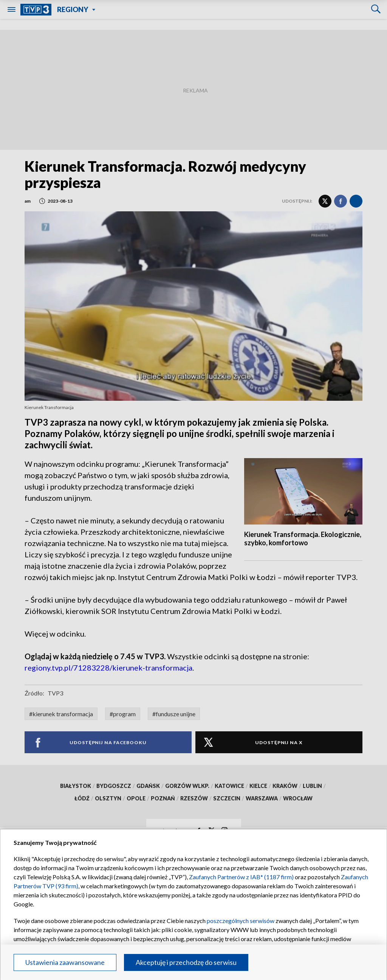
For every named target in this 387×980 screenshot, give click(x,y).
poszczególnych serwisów (241, 921)
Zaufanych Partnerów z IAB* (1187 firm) (241, 877)
